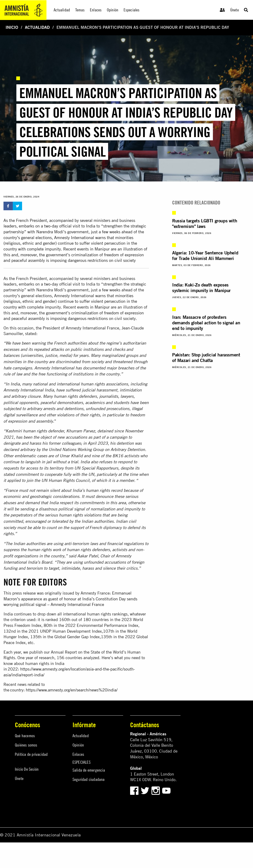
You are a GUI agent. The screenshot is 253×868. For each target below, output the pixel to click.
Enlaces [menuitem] (96, 10)
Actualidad (37, 27)
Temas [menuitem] (80, 10)
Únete (235, 10)
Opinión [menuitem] (113, 10)
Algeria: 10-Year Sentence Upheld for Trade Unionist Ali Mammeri (205, 255)
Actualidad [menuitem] (62, 10)
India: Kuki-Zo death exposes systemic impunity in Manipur (201, 288)
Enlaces (78, 754)
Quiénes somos (26, 745)
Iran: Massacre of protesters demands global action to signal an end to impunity (206, 323)
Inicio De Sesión (27, 769)
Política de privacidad (31, 754)
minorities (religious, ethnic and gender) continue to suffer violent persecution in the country (70, 301)
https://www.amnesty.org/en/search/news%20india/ (72, 690)
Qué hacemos (25, 736)
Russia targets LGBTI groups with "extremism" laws (205, 223)
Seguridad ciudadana (89, 779)
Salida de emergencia (89, 770)
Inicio (12, 27)
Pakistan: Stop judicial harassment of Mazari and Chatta (206, 357)
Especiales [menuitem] (132, 10)
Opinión (78, 745)
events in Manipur (93, 307)
